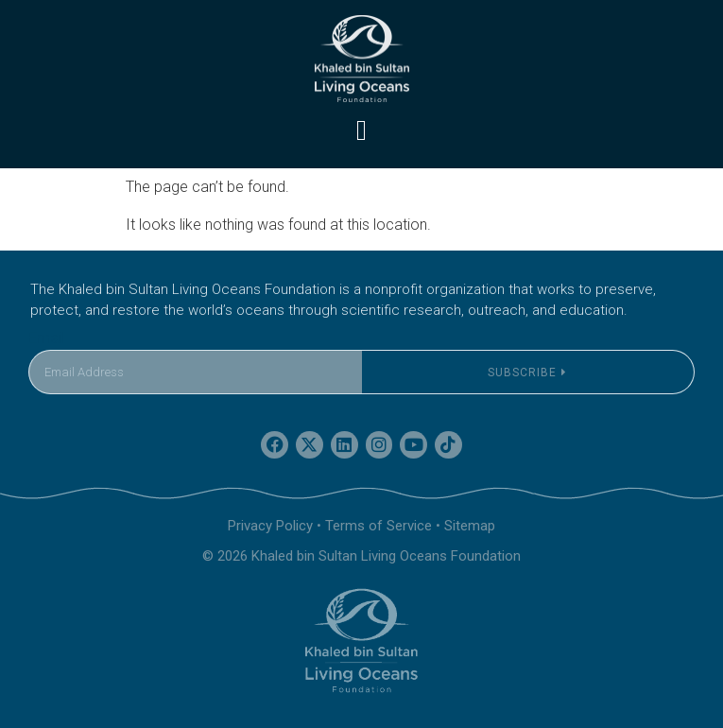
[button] (362, 130)
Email (46, 338)
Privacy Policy (270, 526)
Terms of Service (379, 526)
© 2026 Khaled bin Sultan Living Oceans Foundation (361, 556)
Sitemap (470, 526)
